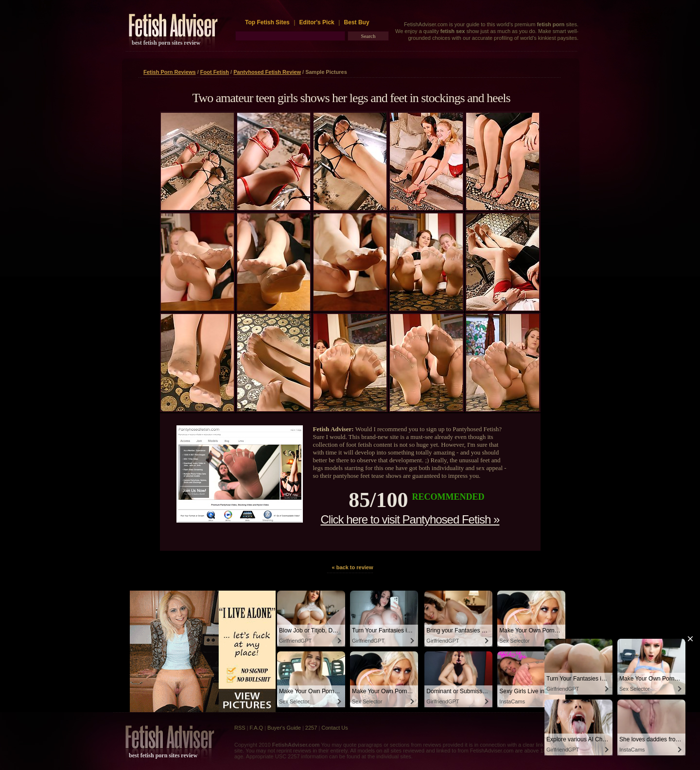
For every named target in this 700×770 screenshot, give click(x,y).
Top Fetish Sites (268, 22)
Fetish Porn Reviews (170, 72)
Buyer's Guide (284, 728)
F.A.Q (257, 728)
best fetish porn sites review (166, 43)
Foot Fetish (215, 72)
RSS (240, 728)
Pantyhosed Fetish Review (267, 72)
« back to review (353, 567)
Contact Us (334, 728)
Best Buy (357, 22)
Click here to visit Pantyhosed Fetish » (410, 519)
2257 (311, 728)
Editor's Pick (317, 22)
